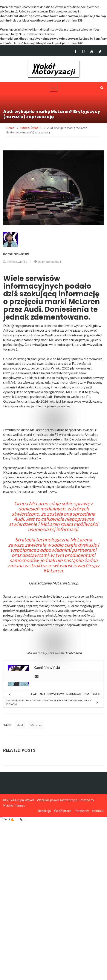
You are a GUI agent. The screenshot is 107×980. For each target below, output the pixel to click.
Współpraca (63, 811)
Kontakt (98, 811)
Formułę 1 (10, 349)
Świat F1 (22, 262)
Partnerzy (82, 811)
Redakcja (44, 811)
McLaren (75, 653)
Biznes (11, 262)
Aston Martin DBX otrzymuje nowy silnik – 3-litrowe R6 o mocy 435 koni (49, 702)
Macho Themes (14, 805)
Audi (20, 725)
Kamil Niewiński (16, 254)
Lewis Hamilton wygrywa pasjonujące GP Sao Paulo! (66, 694)
